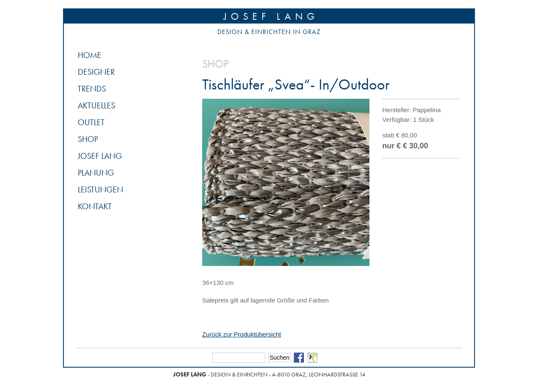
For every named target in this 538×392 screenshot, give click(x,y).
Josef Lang (271, 16)
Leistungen (100, 189)
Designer (96, 72)
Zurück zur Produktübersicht (242, 334)
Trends (92, 89)
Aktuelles (96, 105)
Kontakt (95, 206)
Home (90, 55)
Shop (88, 139)
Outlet (91, 122)
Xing (312, 358)
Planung (96, 173)
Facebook (299, 358)
